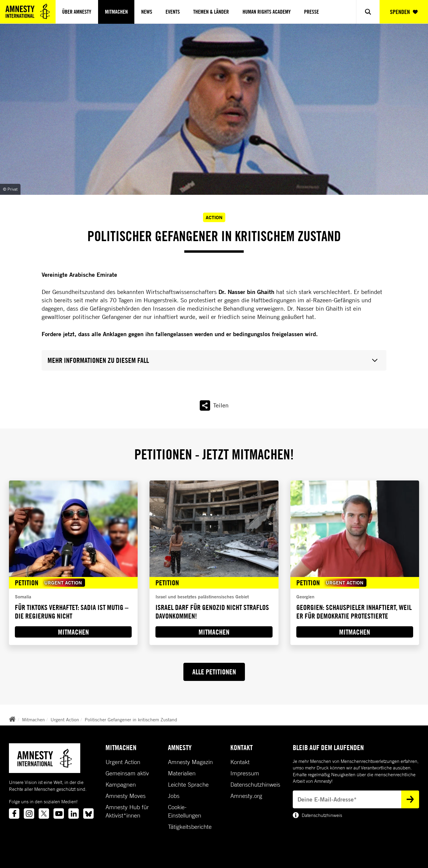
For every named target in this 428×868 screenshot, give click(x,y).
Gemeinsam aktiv (127, 773)
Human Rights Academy (267, 12)
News (147, 12)
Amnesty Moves (126, 796)
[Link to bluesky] (88, 814)
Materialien (182, 773)
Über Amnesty (77, 12)
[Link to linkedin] (74, 814)
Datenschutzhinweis (255, 785)
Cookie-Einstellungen (185, 811)
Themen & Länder (211, 12)
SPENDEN (404, 12)
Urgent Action (65, 720)
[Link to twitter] (44, 814)
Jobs (174, 796)
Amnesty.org (246, 796)
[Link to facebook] (14, 814)
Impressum (245, 773)
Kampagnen (121, 785)
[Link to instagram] (29, 814)
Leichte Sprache (188, 785)
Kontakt (240, 762)
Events (173, 12)
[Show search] (368, 12)
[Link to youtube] (59, 814)
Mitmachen (116, 12)
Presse (311, 12)
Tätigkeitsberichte (190, 827)
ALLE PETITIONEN (214, 672)
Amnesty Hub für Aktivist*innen (127, 811)
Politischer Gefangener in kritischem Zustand (131, 720)
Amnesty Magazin (190, 762)
